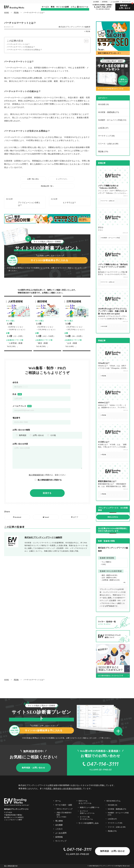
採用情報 (105, 2)
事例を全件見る (113, 517)
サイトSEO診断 (63, 7)
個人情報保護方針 (36, 475)
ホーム (58, 801)
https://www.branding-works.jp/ (17, 805)
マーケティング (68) (106, 136)
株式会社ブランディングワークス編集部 (74, 27)
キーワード (87, 812)
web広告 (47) (103, 128)
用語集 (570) (103, 152)
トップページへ (62, 179)
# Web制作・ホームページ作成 (110, 238)
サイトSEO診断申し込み (89, 823)
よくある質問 (115, 2)
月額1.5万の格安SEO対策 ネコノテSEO (64, 815)
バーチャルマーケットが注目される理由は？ (24, 50)
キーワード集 (86, 818)
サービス (45, 7)
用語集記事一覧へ (47, 186)
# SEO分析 (104, 326)
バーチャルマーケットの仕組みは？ (21, 47)
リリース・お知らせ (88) (108, 144)
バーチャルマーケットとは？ (18, 44)
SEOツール (84, 7)
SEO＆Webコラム (113, 801)
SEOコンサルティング (65, 809)
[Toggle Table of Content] (85, 41)
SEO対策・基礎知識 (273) (108, 112)
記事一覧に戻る (33, 179)
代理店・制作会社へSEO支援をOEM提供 (63, 789)
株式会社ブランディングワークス (104, 866)
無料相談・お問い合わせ (125, 7)
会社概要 (96, 2)
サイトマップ (126, 2)
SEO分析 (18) (103, 104)
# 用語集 (87, 31)
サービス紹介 (64, 805)
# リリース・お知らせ (108, 201)
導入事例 (59, 821)
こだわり (59, 829)
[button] (29, 239)
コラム (73, 7)
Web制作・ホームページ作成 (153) (112, 120)
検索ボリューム (90, 808)
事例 (53, 7)
